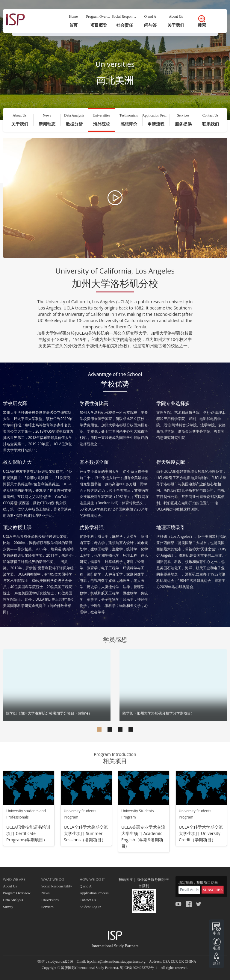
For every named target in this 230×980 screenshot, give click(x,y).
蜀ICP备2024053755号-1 (139, 968)
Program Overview (17, 893)
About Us (10, 886)
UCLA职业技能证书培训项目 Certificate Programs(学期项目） (28, 833)
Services (47, 907)
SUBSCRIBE (213, 890)
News (45, 893)
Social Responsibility (57, 886)
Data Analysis (13, 900)
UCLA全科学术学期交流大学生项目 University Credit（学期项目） (201, 833)
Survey (8, 907)
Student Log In (90, 907)
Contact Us (88, 900)
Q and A (86, 886)
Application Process (94, 893)
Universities (50, 900)
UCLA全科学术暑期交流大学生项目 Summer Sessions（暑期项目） (86, 833)
